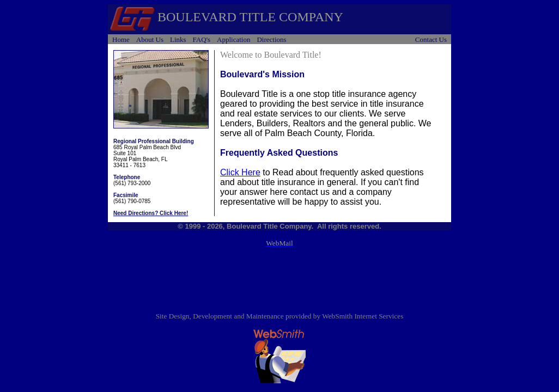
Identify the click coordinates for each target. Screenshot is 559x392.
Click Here (240, 172)
